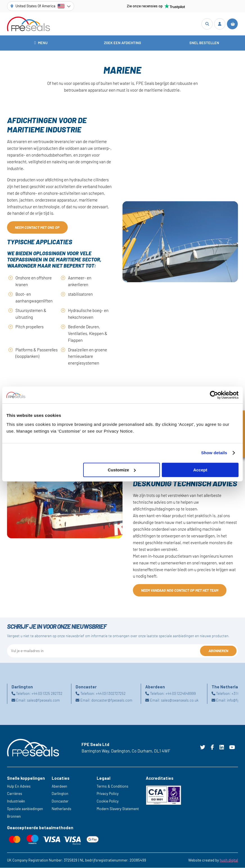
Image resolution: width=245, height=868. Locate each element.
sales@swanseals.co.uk (180, 700)
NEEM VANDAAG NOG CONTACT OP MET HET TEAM (180, 591)
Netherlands (62, 809)
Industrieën (16, 801)
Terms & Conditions (113, 786)
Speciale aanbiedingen (25, 809)
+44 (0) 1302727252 (111, 694)
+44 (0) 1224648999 (181, 694)
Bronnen (14, 817)
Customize (122, 470)
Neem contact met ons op (37, 228)
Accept (200, 470)
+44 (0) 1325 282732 (47, 694)
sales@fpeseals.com (43, 700)
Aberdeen (59, 786)
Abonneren (218, 651)
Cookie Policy (108, 801)
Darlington (60, 794)
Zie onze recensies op (156, 6)
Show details (214, 453)
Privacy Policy (108, 794)
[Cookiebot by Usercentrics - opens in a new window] (214, 395)
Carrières (15, 794)
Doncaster (60, 801)
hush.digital (229, 860)
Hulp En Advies (19, 786)
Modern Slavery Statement (118, 809)
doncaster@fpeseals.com (112, 700)
